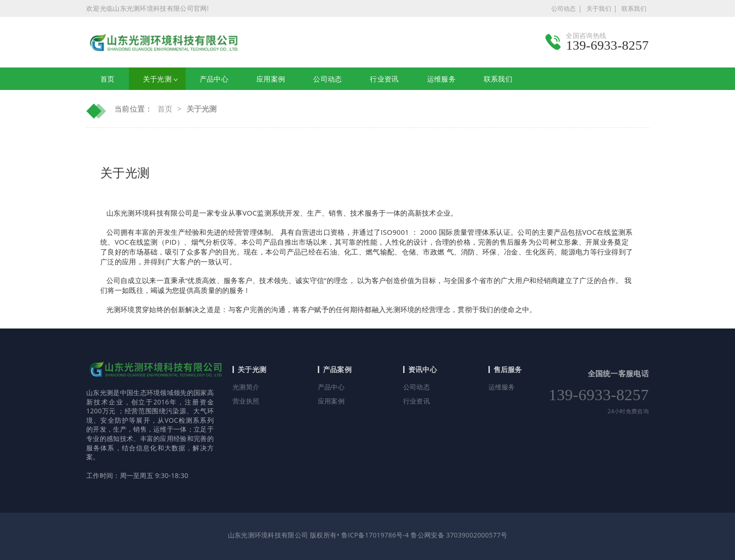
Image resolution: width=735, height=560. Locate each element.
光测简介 (246, 387)
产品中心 (331, 387)
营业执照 (246, 401)
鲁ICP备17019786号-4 (374, 535)
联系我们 (634, 8)
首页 (108, 79)
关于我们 (599, 8)
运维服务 (502, 387)
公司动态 (564, 8)
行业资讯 (416, 401)
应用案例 (331, 401)
